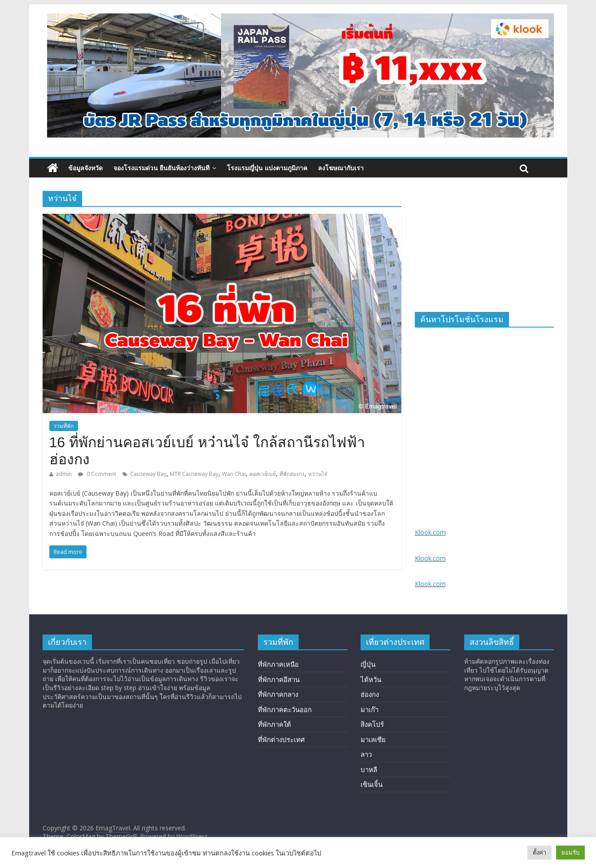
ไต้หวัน (371, 679)
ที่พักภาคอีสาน (279, 679)
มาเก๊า (370, 709)
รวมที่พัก (64, 426)
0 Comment (97, 474)
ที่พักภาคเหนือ (278, 664)
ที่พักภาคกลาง (278, 694)
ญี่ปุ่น (368, 664)
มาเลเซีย (373, 739)
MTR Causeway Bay (194, 474)
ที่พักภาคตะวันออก (285, 709)
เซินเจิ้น (372, 784)
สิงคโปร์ (372, 724)
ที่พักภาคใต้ (274, 724)
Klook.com (430, 532)
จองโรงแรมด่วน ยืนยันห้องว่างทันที (161, 168)
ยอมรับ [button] (570, 852)
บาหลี (369, 769)
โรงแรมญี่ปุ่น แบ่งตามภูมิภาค (267, 168)
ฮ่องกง (370, 694)
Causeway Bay (148, 474)
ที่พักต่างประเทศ (281, 739)
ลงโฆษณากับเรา (341, 168)
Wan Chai (234, 474)
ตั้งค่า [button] (539, 852)
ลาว (366, 754)
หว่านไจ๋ (318, 474)
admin (64, 474)
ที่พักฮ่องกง (292, 474)
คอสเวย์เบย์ (263, 474)
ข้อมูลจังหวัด (85, 168)
